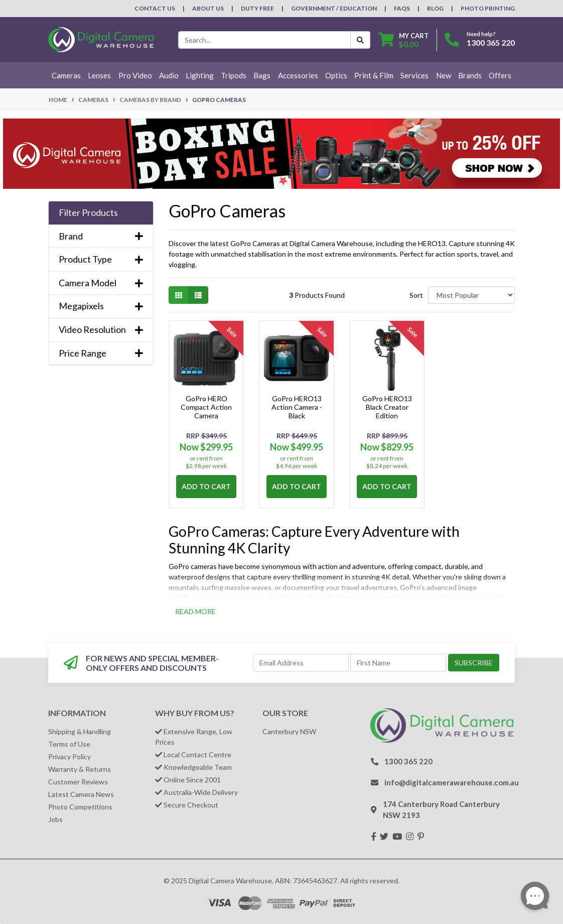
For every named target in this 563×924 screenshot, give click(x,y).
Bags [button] (262, 75)
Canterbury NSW (289, 731)
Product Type (101, 259)
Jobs (55, 819)
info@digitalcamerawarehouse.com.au (452, 782)
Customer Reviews (78, 782)
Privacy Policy (69, 757)
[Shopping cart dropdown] (403, 40)
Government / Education (334, 8)
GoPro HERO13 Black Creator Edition (387, 407)
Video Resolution (101, 330)
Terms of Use (69, 744)
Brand (101, 236)
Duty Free (257, 8)
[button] (101, 213)
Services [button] (414, 75)
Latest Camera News (81, 794)
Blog (435, 8)
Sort (416, 295)
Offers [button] (500, 75)
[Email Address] (301, 663)
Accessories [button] (298, 75)
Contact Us (155, 8)
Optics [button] (336, 75)
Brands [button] (470, 75)
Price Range (101, 353)
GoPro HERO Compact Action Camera (206, 407)
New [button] (444, 75)
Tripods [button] (234, 75)
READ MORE (195, 611)
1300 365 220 (491, 42)
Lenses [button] (99, 75)
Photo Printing (488, 8)
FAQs (402, 8)
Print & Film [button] (374, 75)
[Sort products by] (471, 295)
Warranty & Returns (80, 769)
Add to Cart (206, 486)
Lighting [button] (200, 75)
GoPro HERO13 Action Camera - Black (297, 407)
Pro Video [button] (135, 75)
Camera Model (101, 283)
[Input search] (264, 40)
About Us (208, 8)
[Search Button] (360, 40)
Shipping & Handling (80, 731)
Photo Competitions (80, 807)
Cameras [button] (66, 75)
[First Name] (398, 663)
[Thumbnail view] (179, 295)
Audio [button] (169, 75)
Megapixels (101, 306)
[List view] (198, 295)
